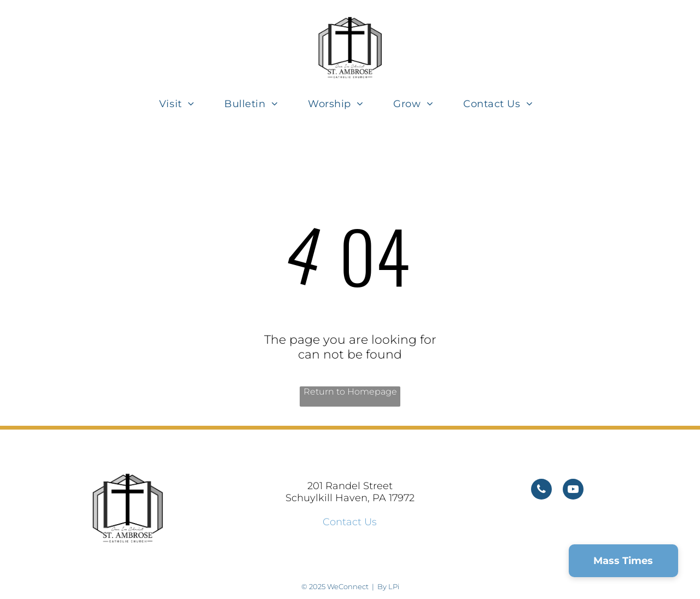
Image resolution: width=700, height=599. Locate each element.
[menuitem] (181, 104)
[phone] (541, 491)
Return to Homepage (350, 392)
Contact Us (350, 522)
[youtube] (573, 491)
